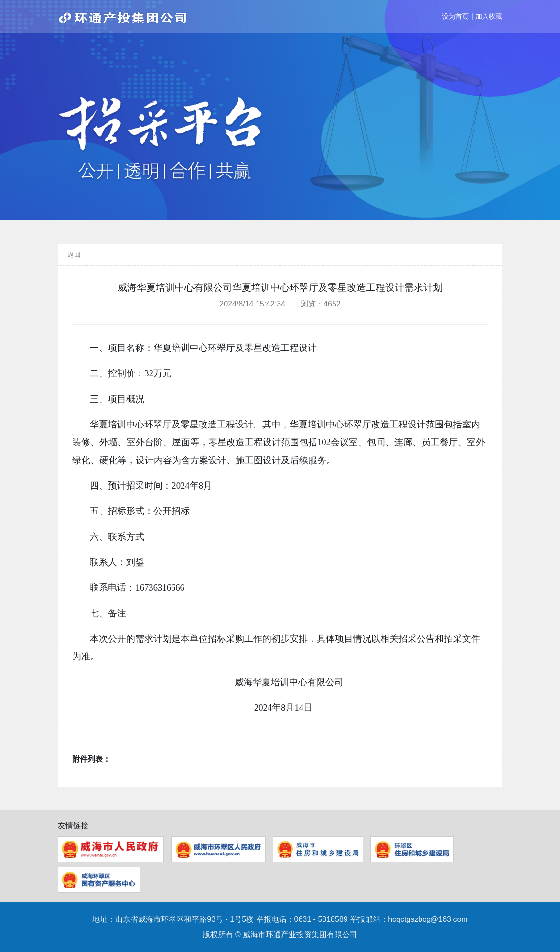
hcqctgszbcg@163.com (428, 919)
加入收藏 (489, 16)
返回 (74, 254)
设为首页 (455, 16)
